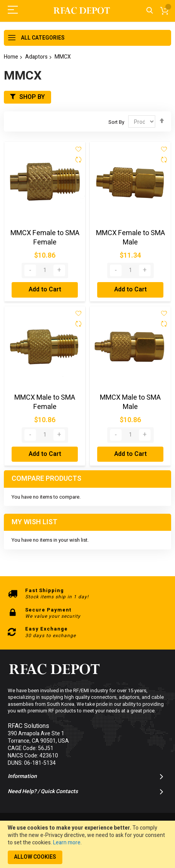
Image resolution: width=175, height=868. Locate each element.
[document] (87, 844)
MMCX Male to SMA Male (130, 402)
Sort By (116, 122)
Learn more (67, 843)
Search (150, 11)
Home (11, 57)
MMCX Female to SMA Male (130, 238)
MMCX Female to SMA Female (45, 238)
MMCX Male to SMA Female (45, 402)
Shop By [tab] (32, 97)
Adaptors (36, 57)
